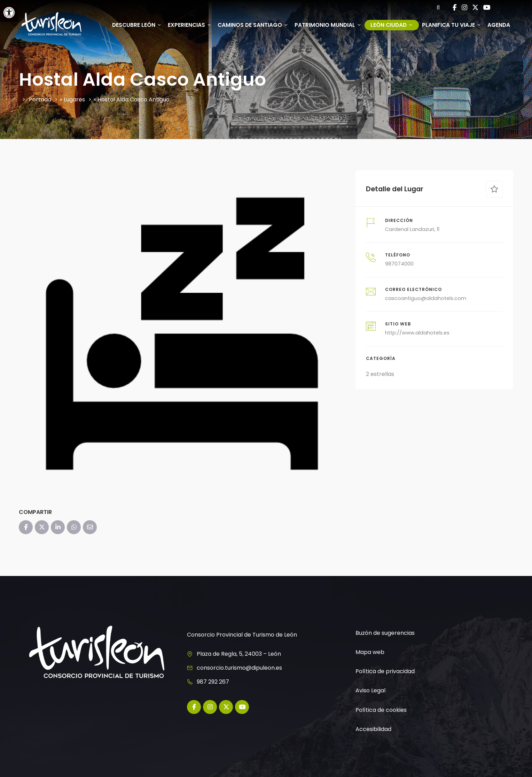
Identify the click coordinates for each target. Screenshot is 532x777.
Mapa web (370, 652)
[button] (9, 13)
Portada (40, 99)
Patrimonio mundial (328, 25)
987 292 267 (213, 682)
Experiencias (190, 25)
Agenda (499, 25)
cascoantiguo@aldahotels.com (426, 298)
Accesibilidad (373, 729)
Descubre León (137, 25)
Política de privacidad (385, 671)
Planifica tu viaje (452, 25)
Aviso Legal (370, 690)
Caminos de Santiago (253, 25)
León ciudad (392, 25)
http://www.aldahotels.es (417, 333)
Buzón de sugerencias (385, 633)
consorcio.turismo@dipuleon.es (239, 668)
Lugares (74, 99)
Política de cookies (381, 710)
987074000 (399, 264)
